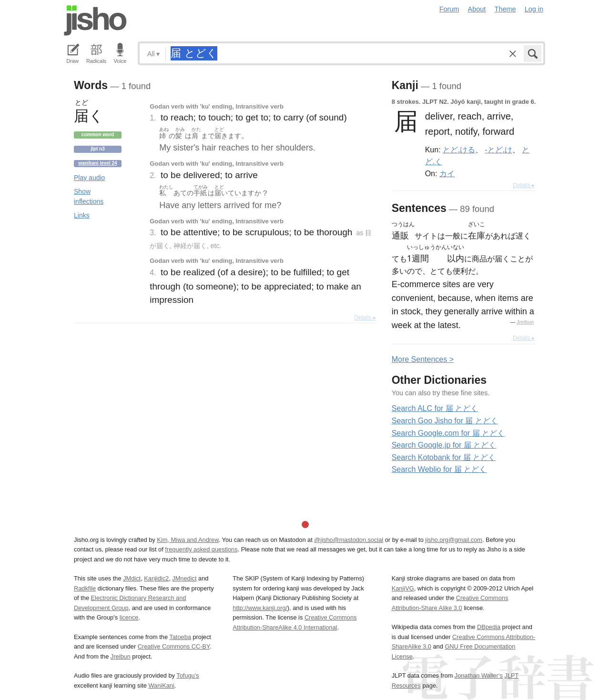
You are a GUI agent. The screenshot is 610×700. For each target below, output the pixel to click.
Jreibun (525, 322)
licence (129, 617)
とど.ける (459, 150)
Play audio (89, 178)
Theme (505, 9)
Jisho (95, 20)
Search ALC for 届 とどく (435, 408)
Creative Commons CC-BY (174, 646)
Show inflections (89, 196)
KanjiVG (403, 588)
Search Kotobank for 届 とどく (444, 457)
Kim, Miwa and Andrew (188, 540)
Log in (534, 9)
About (477, 9)
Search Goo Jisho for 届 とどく (445, 421)
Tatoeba (180, 637)
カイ (447, 173)
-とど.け (499, 150)
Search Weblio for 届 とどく (439, 469)
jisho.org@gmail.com (454, 540)
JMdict (132, 578)
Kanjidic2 (156, 578)
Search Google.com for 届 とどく (448, 433)
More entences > (423, 359)
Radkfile (85, 588)
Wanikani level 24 (97, 163)
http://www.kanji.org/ (260, 608)
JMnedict (184, 578)
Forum (449, 9)
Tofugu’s (188, 675)
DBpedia (489, 627)
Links (82, 215)
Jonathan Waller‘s (479, 675)
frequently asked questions (201, 549)
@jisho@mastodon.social (349, 540)
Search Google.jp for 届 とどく (444, 445)
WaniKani (162, 685)
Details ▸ (365, 318)
